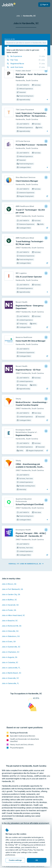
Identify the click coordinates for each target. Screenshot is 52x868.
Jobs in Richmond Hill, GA (12, 626)
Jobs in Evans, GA (9, 642)
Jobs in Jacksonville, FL (11, 668)
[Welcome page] (9, 5)
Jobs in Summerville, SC (11, 647)
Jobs (18, 16)
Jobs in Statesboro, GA (11, 636)
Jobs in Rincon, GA (9, 584)
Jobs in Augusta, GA (10, 657)
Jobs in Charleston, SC (11, 652)
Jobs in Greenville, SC (10, 678)
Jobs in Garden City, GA (11, 594)
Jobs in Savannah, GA (10, 605)
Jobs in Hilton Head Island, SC (13, 615)
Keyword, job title (10, 39)
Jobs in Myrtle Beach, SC (12, 673)
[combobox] (26, 43)
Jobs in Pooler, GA (9, 610)
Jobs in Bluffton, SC (9, 600)
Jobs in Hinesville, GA (10, 631)
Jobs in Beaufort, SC (10, 621)
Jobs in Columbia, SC (10, 662)
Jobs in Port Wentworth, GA (12, 589)
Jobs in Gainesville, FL (10, 683)
